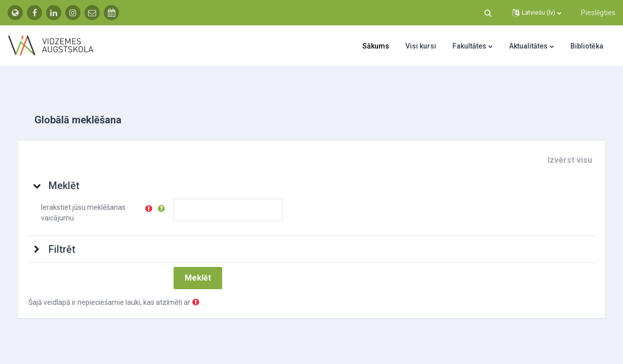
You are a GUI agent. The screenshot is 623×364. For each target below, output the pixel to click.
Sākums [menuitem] (376, 46)
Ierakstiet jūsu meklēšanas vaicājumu (93, 200)
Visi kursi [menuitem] (421, 46)
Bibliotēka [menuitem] (587, 46)
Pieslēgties (598, 13)
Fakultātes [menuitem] (469, 46)
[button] (488, 13)
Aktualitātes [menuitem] (528, 46)
